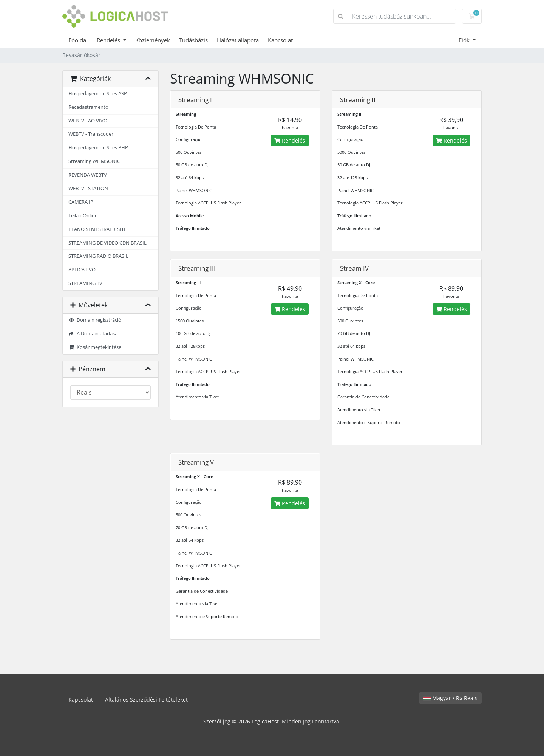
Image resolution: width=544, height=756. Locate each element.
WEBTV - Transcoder (91, 134)
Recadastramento (88, 107)
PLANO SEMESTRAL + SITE (97, 229)
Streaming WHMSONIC (94, 161)
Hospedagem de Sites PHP (98, 148)
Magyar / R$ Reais (450, 698)
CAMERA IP (81, 202)
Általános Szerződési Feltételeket (146, 699)
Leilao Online (83, 216)
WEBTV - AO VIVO (88, 121)
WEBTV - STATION (88, 188)
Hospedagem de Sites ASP (98, 94)
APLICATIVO (82, 270)
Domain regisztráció (95, 320)
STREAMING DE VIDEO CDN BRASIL (107, 243)
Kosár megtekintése (95, 347)
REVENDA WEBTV (88, 175)
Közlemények (153, 40)
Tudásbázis (193, 40)
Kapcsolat (280, 40)
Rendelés (109, 40)
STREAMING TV (85, 283)
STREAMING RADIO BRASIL (98, 256)
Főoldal (78, 40)
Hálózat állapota (238, 40)
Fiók (465, 40)
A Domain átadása (93, 334)
